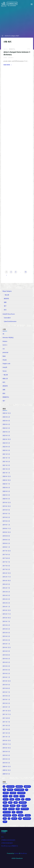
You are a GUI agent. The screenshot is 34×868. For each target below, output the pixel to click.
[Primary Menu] (32, 4)
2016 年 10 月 (7, 581)
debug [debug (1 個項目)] (16, 796)
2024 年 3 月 (6, 428)
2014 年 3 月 (6, 670)
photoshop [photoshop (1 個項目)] (7, 812)
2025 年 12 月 (7, 413)
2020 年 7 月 (6, 484)
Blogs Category (7, 291)
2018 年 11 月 (7, 529)
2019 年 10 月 (7, 506)
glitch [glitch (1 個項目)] (28, 799)
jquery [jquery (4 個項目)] (13, 806)
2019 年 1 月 (6, 525)
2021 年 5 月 (6, 462)
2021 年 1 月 (6, 473)
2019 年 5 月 (6, 517)
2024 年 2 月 (6, 432)
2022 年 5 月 (6, 443)
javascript (5, 352)
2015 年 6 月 (6, 625)
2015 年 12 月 (7, 610)
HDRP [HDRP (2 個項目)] (10, 802)
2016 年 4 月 (6, 599)
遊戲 (5, 302)
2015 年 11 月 (7, 614)
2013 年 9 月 (6, 685)
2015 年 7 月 (6, 622)
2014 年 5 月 (6, 662)
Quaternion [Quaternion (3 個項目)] (7, 815)
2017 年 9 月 (6, 555)
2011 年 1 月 (6, 737)
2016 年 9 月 (6, 584)
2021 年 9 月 (6, 454)
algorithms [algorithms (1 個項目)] (10, 786)
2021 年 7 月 (6, 458)
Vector (5, 371)
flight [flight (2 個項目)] (18, 799)
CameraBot (7, 318)
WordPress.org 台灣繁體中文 (10, 846)
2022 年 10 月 (7, 439)
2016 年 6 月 (6, 592)
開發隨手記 (12, 49)
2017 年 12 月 (7, 551)
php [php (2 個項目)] (14, 812)
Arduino (5, 341)
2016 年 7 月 (6, 588)
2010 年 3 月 (6, 763)
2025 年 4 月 (6, 421)
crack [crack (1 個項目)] (5, 796)
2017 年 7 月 (6, 562)
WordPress (24, 853)
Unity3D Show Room (9, 314)
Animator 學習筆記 (8, 338)
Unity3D (5, 367)
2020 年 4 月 (6, 495)
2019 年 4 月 (6, 521)
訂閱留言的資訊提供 (7, 843)
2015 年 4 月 (6, 633)
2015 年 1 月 (6, 644)
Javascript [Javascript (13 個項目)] (23, 802)
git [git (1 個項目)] (23, 799)
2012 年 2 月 (6, 703)
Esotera (16, 853)
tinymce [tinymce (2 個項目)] (28, 815)
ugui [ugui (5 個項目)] (5, 818)
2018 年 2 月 (6, 543)
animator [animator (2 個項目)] (27, 786)
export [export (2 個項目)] (6, 799)
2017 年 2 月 (6, 569)
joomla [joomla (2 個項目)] (6, 806)
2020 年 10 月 (7, 480)
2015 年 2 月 (6, 640)
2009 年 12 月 (7, 767)
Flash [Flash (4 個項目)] (12, 799)
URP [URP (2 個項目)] (20, 818)
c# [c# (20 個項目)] (27, 790)
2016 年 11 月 (7, 577)
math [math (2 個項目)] (5, 809)
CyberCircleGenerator (10, 321)
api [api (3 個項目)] (4, 790)
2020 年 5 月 (6, 491)
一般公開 (6, 295)
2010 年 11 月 (7, 744)
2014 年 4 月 (6, 666)
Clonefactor (12, 3)
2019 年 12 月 (7, 503)
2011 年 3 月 (6, 733)
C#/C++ (6, 49)
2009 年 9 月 (6, 774)
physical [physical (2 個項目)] (19, 812)
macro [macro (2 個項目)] (24, 806)
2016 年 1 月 (6, 607)
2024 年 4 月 (6, 424)
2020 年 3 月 (6, 499)
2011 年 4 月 (6, 729)
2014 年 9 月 (6, 651)
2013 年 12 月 (7, 681)
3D (3, 334)
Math (4, 356)
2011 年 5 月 (6, 726)
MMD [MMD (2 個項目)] (18, 809)
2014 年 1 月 (6, 677)
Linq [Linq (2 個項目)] (18, 806)
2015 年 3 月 (6, 636)
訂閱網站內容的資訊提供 (8, 840)
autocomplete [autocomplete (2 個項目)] (19, 790)
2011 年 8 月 (6, 718)
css (4, 349)
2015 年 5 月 (6, 629)
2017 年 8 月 (6, 558)
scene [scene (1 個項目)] (14, 815)
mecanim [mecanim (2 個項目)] (11, 809)
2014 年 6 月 (6, 659)
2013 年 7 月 (6, 692)
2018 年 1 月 (6, 547)
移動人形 (5, 379)
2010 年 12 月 (7, 741)
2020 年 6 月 (6, 488)
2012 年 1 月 (6, 707)
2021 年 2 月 (6, 469)
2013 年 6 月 (6, 696)
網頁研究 (6, 299)
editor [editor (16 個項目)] (22, 796)
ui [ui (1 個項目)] (9, 818)
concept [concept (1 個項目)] (13, 793)
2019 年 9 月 (6, 510)
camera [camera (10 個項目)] (6, 793)
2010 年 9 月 (6, 752)
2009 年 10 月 (7, 770)
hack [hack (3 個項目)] (5, 802)
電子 (5, 306)
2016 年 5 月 (6, 595)
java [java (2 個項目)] (16, 802)
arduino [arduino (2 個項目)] (10, 790)
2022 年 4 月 (6, 447)
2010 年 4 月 (6, 759)
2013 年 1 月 (6, 700)
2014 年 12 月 (7, 648)
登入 (3, 837)
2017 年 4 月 (6, 566)
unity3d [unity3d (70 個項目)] (14, 818)
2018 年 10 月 (7, 532)
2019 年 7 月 (6, 514)
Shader (5, 360)
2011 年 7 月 (6, 722)
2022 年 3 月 (6, 450)
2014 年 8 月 (6, 655)
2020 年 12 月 (7, 476)
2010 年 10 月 (7, 748)
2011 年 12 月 (7, 711)
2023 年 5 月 (6, 436)
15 (26, 272)
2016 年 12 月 (7, 573)
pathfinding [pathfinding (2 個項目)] (25, 809)
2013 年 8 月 (6, 688)
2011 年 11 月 (7, 714)
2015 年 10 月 (7, 618)
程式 (5, 310)
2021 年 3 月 (6, 465)
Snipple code (6, 364)
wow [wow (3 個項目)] (5, 822)
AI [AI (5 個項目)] (4, 786)
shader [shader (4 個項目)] (21, 815)
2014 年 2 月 (6, 674)
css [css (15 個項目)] (11, 796)
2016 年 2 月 (6, 603)
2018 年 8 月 (6, 536)
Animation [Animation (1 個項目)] (19, 786)
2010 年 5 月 (6, 755)
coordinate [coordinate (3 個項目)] (21, 793)
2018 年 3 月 (6, 540)
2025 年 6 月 (6, 417)
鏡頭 (4, 393)
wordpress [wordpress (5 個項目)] (27, 818)
